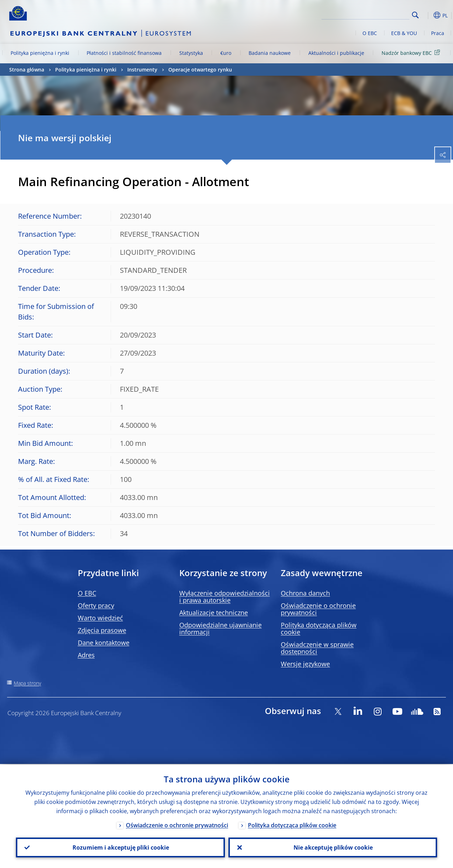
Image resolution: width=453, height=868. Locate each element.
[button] (426, 15)
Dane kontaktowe (104, 643)
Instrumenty (142, 70)
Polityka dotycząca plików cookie (319, 628)
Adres (86, 655)
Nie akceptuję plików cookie (333, 847)
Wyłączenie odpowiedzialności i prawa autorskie (225, 597)
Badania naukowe (270, 53)
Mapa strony (27, 683)
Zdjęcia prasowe (102, 630)
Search (415, 15)
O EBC (370, 33)
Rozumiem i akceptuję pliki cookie (120, 847)
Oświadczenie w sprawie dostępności (317, 648)
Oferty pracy (96, 605)
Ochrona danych (305, 593)
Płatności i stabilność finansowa (124, 53)
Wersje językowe (305, 664)
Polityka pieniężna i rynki (40, 53)
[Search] (374, 14)
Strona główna (27, 70)
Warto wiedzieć (100, 618)
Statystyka (191, 53)
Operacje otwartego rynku (200, 70)
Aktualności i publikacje (336, 53)
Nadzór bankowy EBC (412, 53)
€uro (226, 53)
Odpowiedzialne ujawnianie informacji (220, 628)
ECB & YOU (404, 33)
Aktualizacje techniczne (214, 613)
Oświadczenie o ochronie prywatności (318, 609)
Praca (438, 33)
